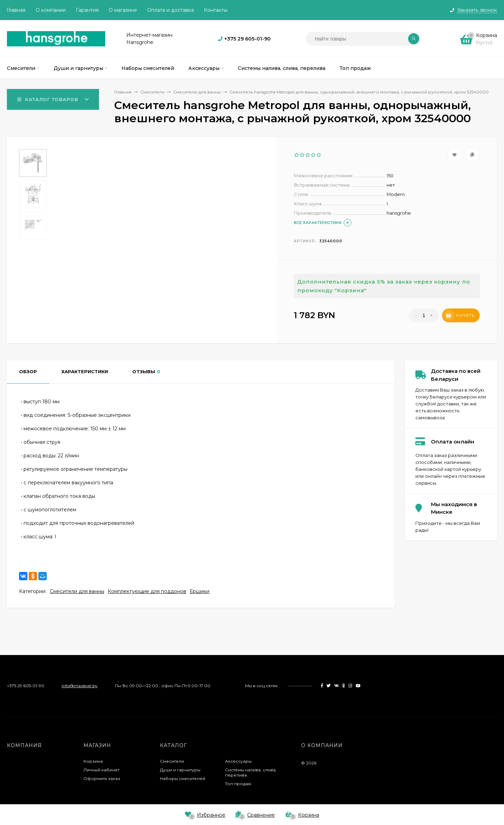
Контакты (216, 10)
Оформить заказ (102, 778)
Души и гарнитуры (180, 770)
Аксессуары (238, 761)
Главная (16, 10)
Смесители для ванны (77, 591)
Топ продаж (238, 784)
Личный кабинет (101, 770)
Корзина (93, 761)
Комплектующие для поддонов (147, 591)
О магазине (123, 10)
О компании (51, 10)
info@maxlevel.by (80, 686)
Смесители (172, 761)
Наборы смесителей (183, 778)
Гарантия (87, 10)
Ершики (200, 591)
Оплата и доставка (170, 10)
